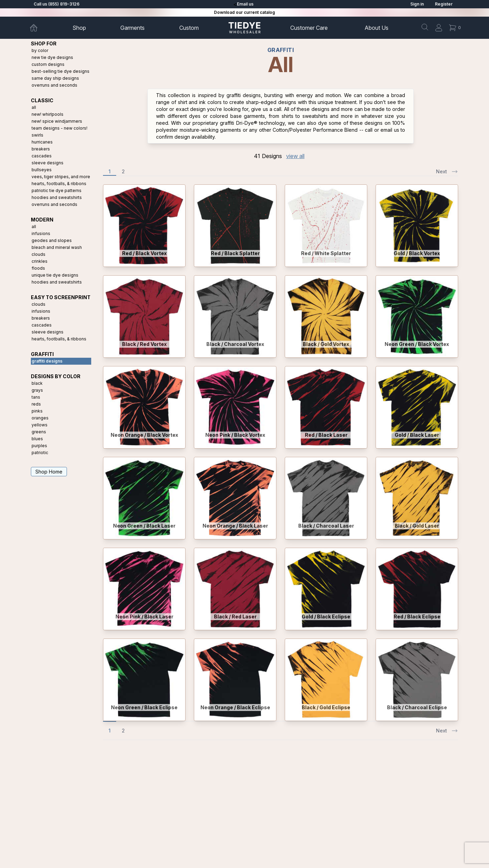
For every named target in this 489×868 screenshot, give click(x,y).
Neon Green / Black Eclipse (144, 707)
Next (447, 172)
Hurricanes (42, 142)
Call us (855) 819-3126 (57, 4)
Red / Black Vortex (144, 253)
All (34, 107)
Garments (132, 28)
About (376, 28)
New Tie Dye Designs (52, 57)
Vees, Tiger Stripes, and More (61, 177)
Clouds (38, 254)
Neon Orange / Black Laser (235, 526)
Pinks (37, 411)
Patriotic (40, 453)
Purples (39, 446)
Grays (37, 390)
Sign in (417, 4)
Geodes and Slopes (52, 240)
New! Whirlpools (48, 114)
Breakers (41, 149)
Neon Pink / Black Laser (144, 617)
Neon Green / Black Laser (144, 526)
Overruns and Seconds (54, 85)
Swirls (37, 135)
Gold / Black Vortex (417, 253)
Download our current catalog (244, 12)
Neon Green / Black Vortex (417, 344)
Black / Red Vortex (144, 344)
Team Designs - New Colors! (59, 128)
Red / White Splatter (326, 253)
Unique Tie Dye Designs (55, 275)
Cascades (42, 156)
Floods (38, 268)
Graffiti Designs (47, 361)
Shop (79, 28)
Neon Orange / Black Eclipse (235, 707)
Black (37, 383)
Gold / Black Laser (417, 435)
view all (295, 156)
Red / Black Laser (326, 435)
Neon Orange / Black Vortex (144, 435)
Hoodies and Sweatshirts (57, 197)
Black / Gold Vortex (326, 344)
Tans (36, 397)
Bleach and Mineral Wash (57, 247)
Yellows (40, 425)
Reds (36, 404)
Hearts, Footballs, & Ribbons (59, 184)
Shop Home (49, 472)
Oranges (40, 418)
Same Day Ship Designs (55, 78)
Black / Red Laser (235, 617)
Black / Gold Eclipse (326, 707)
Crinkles (40, 261)
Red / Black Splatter (235, 253)
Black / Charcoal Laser (326, 526)
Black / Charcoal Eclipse (417, 707)
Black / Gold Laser (417, 526)
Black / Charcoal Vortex (235, 344)
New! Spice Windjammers (57, 121)
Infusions (41, 233)
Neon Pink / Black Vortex (235, 435)
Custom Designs (48, 64)
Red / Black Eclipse (417, 617)
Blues (37, 439)
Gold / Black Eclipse (326, 617)
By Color (40, 50)
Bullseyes (42, 170)
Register (444, 4)
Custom (189, 28)
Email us (245, 4)
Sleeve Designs (48, 163)
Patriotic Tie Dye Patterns (57, 190)
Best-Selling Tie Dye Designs (61, 71)
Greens (39, 432)
